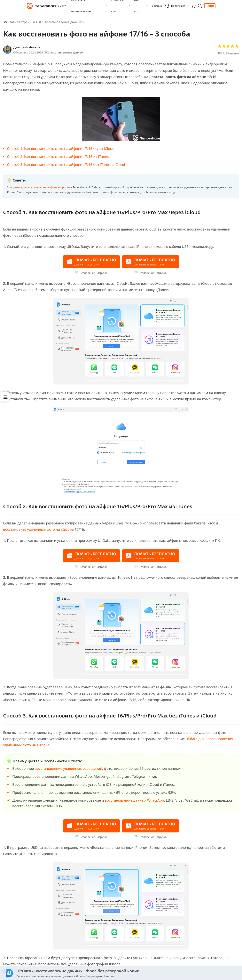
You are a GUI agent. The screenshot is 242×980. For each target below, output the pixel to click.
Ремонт (61, 6)
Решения (156, 6)
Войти (210, 6)
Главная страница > (23, 22)
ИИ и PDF (137, 6)
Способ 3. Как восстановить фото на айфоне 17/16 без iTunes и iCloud (66, 165)
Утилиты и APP (117, 6)
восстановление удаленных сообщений (68, 768)
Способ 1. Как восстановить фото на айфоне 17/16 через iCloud (61, 149)
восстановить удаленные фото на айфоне (38, 529)
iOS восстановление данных (64, 52)
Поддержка (175, 6)
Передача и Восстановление (81, 6)
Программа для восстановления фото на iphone (38, 187)
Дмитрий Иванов (27, 47)
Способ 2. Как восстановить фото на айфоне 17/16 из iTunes (58, 157)
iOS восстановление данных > (62, 22)
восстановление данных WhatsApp (134, 799)
